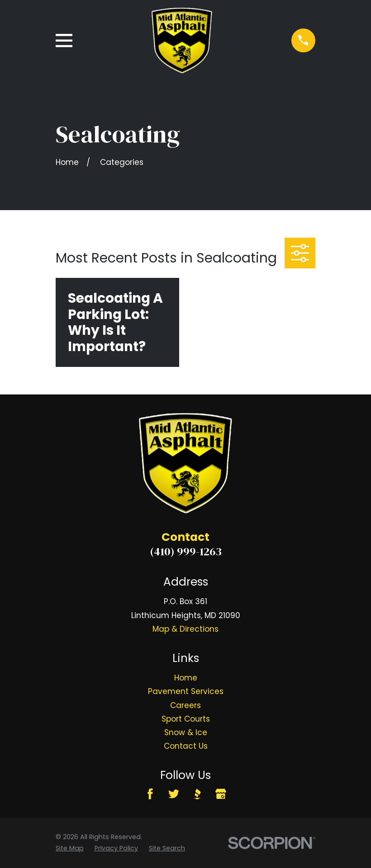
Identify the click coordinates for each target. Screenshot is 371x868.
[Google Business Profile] (221, 794)
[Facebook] (150, 794)
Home (186, 678)
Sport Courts (186, 719)
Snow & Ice (186, 732)
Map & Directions (185, 629)
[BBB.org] (197, 794)
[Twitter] (174, 794)
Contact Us (186, 746)
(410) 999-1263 (186, 551)
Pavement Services (186, 691)
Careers (185, 705)
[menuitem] (70, 848)
